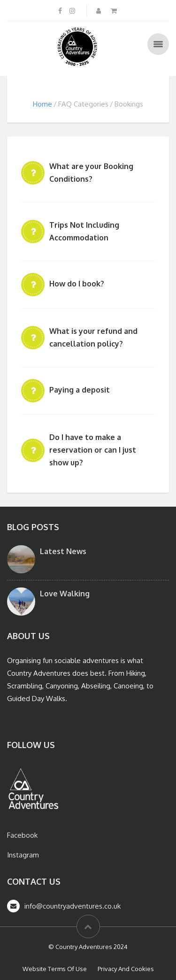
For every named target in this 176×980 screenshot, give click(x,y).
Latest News (63, 551)
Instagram (23, 855)
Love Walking (65, 594)
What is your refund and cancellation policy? (93, 337)
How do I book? (77, 284)
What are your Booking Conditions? (91, 173)
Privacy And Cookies (126, 969)
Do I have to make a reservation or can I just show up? (93, 450)
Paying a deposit (80, 390)
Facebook (22, 835)
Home (42, 104)
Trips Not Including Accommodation (84, 231)
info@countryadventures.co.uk (73, 906)
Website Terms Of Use (55, 969)
